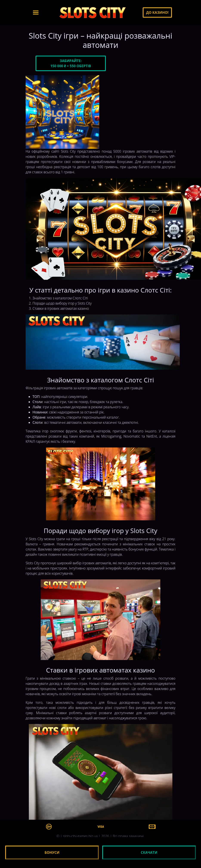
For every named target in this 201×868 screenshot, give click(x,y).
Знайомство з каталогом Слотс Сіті (60, 298)
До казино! (157, 13)
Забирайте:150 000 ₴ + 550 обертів (71, 63)
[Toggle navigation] (36, 13)
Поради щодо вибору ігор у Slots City (62, 303)
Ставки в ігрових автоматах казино (61, 308)
